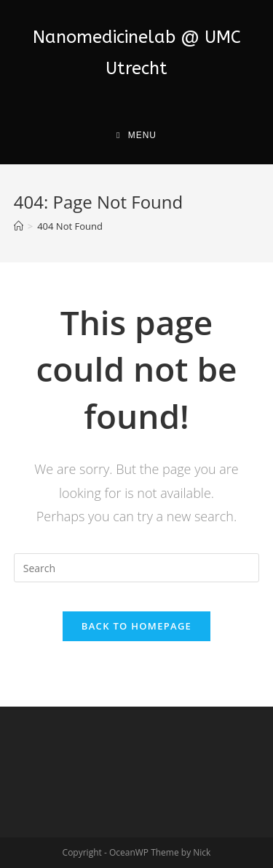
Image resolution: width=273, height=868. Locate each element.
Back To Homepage (136, 626)
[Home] (19, 226)
